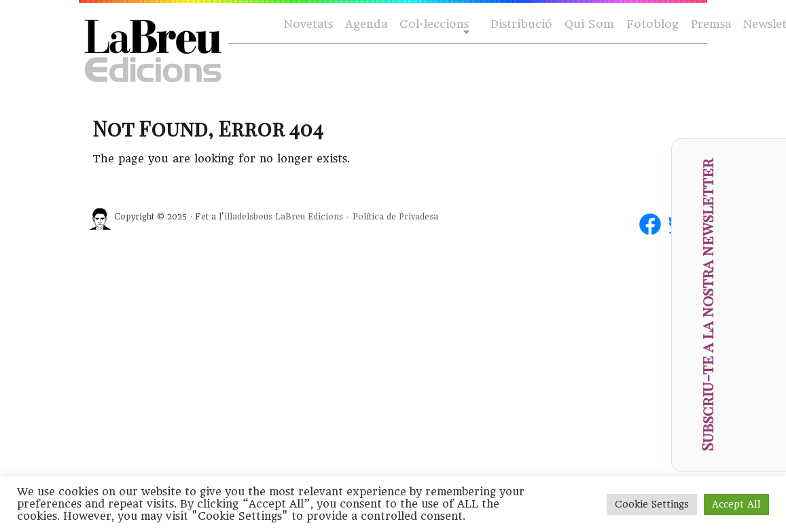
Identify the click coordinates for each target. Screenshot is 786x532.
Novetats (308, 24)
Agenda (366, 24)
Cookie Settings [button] (652, 504)
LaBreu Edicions (309, 217)
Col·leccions (433, 25)
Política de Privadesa (395, 217)
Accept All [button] (736, 504)
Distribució (521, 24)
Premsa (711, 24)
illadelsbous (248, 217)
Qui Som (589, 24)
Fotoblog (653, 24)
